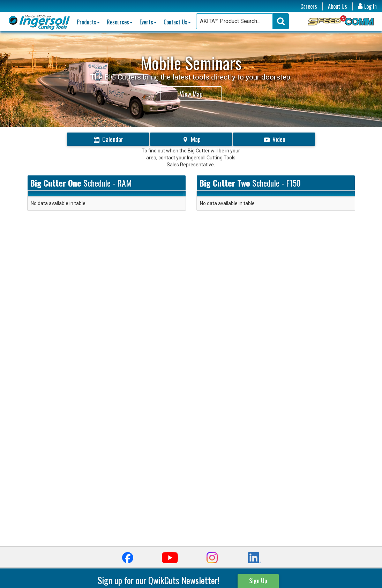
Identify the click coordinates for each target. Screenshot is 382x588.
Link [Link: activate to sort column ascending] (160, 197)
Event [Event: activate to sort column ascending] (122, 197)
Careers (309, 6)
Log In (367, 6)
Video (274, 139)
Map (191, 139)
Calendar (108, 139)
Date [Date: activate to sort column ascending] (36, 197)
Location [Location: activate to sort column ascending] (76, 197)
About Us (338, 6)
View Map (191, 93)
